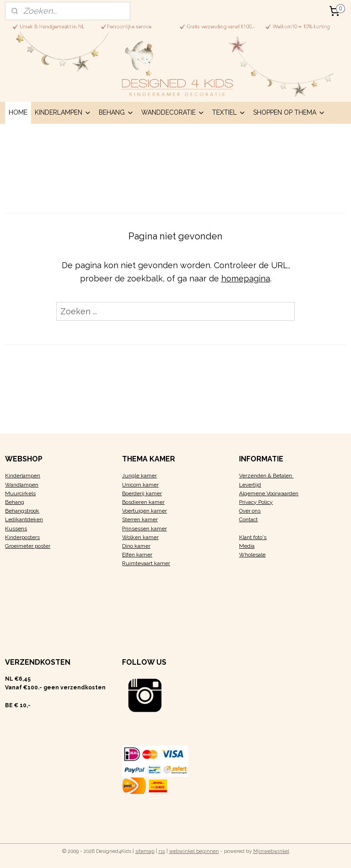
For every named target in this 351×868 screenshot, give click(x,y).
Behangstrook (22, 511)
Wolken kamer (140, 537)
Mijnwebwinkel (271, 851)
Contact (248, 519)
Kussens (16, 529)
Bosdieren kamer (143, 502)
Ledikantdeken (24, 519)
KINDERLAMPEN (63, 112)
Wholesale (252, 555)
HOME (18, 112)
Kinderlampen (23, 476)
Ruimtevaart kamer (146, 563)
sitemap (145, 851)
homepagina (246, 278)
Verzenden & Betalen (266, 476)
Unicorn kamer (140, 485)
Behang (15, 502)
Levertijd (250, 485)
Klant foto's (253, 537)
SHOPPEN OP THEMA (289, 112)
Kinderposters (22, 537)
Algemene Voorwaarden (269, 493)
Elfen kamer (137, 555)
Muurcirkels (20, 493)
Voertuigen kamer (144, 511)
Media (247, 546)
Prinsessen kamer (144, 529)
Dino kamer (136, 546)
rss (162, 851)
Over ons (250, 511)
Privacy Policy (256, 502)
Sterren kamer (140, 519)
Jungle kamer (139, 476)
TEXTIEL (229, 112)
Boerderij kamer (142, 493)
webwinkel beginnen (194, 851)
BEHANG (116, 112)
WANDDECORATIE (173, 112)
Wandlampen (22, 485)
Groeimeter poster (28, 546)
